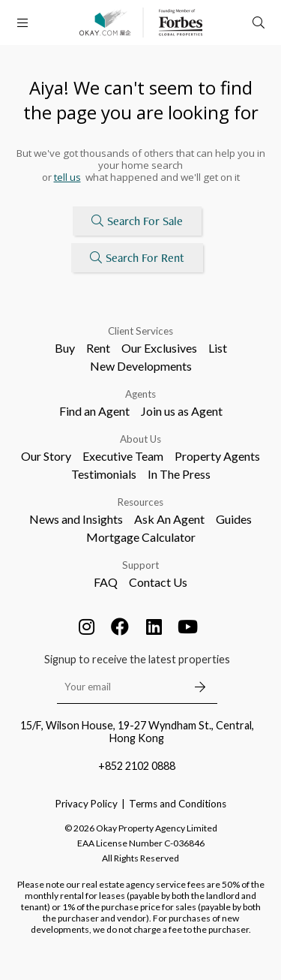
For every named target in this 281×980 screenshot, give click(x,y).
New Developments (141, 366)
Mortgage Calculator (141, 537)
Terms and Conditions (178, 804)
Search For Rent (137, 258)
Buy (65, 348)
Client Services (140, 331)
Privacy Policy (87, 804)
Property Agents (217, 456)
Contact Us (158, 582)
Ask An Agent (169, 519)
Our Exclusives (159, 348)
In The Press (179, 474)
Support (140, 565)
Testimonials (104, 474)
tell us (67, 177)
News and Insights (76, 519)
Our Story (46, 456)
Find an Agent (94, 411)
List (218, 348)
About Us (140, 439)
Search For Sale (137, 221)
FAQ (106, 582)
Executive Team (123, 456)
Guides (234, 519)
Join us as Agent (182, 411)
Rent (98, 348)
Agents (140, 394)
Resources (140, 502)
